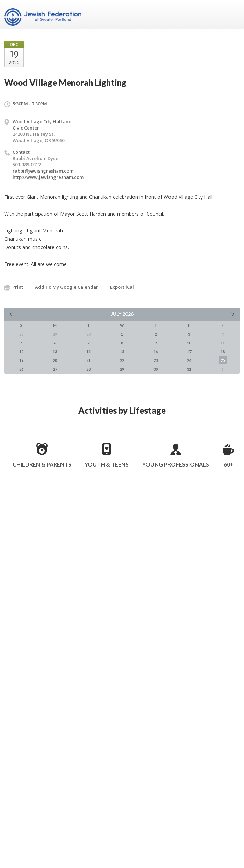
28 (88, 369)
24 (189, 360)
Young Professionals (176, 464)
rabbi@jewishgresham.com (43, 171)
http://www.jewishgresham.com (48, 177)
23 (156, 360)
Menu (232, 15)
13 (55, 352)
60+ (229, 464)
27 (55, 369)
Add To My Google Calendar (67, 287)
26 (21, 369)
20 (55, 360)
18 (223, 352)
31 (189, 369)
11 (223, 343)
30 (156, 369)
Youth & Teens (107, 464)
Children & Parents (42, 464)
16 (156, 352)
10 (189, 343)
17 (189, 352)
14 (88, 352)
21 (88, 360)
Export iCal (122, 287)
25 (223, 360)
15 (122, 352)
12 (21, 352)
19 (21, 360)
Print (14, 287)
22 (122, 360)
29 (122, 369)
